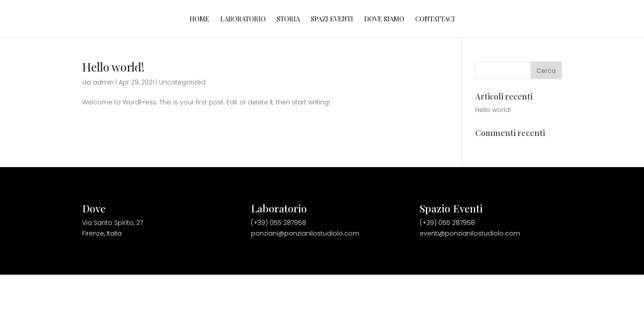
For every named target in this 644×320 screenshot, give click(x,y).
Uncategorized (182, 82)
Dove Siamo (384, 19)
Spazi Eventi (332, 19)
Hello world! (113, 67)
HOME (199, 19)
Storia (288, 19)
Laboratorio (243, 19)
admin (103, 82)
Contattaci (435, 19)
